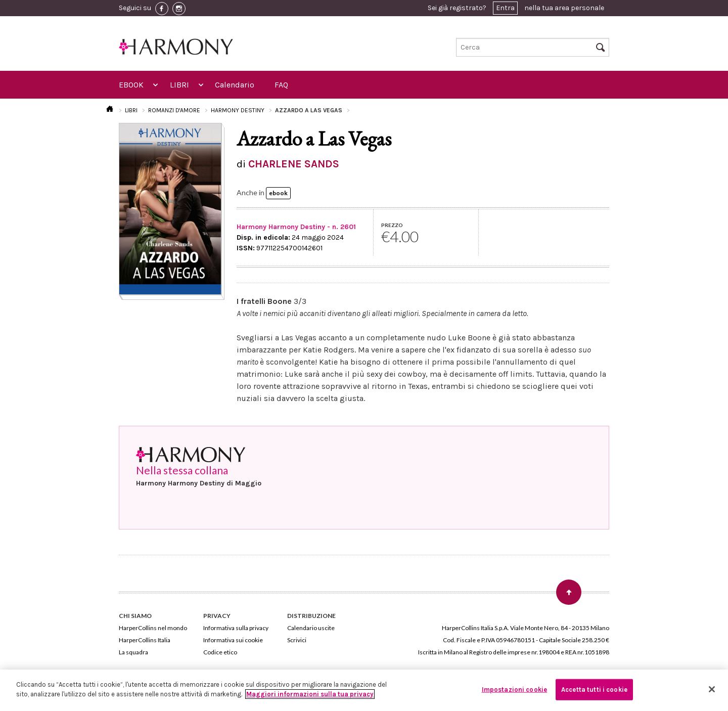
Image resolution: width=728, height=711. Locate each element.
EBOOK (131, 85)
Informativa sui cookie (233, 640)
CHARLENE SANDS (294, 164)
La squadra (133, 652)
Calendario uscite (311, 628)
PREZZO (392, 225)
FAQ (281, 85)
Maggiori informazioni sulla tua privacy (310, 694)
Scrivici (297, 640)
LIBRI (179, 85)
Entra (505, 8)
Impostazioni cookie (514, 690)
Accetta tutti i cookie (594, 690)
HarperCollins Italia (145, 640)
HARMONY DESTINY (238, 110)
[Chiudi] (712, 689)
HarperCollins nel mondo (153, 628)
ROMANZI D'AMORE (174, 110)
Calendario (235, 85)
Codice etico (220, 652)
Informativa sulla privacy (236, 628)
